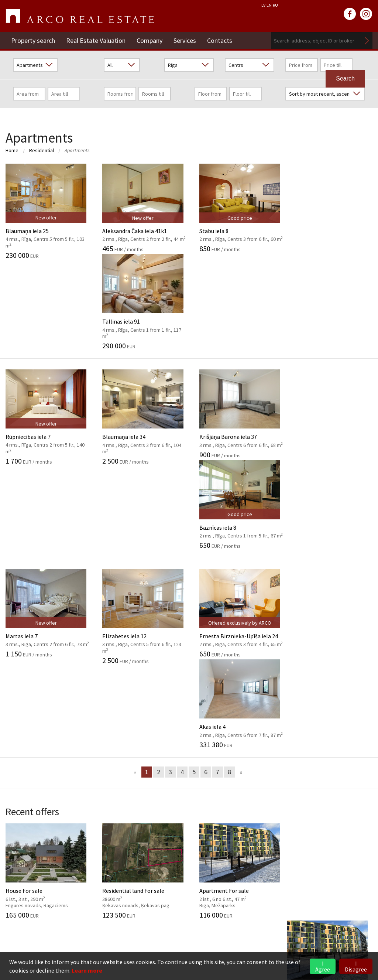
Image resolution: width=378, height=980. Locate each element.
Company (150, 40)
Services (185, 40)
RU (275, 5)
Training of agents (155, 792)
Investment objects (156, 736)
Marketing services (155, 769)
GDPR (13, 747)
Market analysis (151, 747)
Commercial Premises (286, 855)
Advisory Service (151, 758)
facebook (350, 14)
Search (367, 40)
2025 (264, 724)
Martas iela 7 (47, 438)
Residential (42, 150)
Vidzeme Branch (278, 867)
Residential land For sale (142, 612)
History (15, 724)
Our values (19, 736)
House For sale (47, 612)
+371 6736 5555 (48, 928)
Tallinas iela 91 (331, 211)
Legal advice (147, 781)
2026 (264, 713)
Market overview (292, 754)
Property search (33, 40)
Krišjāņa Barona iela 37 (236, 323)
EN (269, 5)
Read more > (357, 878)
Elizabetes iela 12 (142, 441)
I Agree (323, 966)
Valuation (144, 713)
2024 (264, 736)
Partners (17, 758)
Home (12, 150)
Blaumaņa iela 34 (142, 327)
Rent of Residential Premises (295, 844)
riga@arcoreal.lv (49, 937)
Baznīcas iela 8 (331, 323)
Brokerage (145, 724)
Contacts (220, 40)
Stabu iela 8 (236, 208)
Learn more (87, 970)
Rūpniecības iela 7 (47, 327)
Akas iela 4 (331, 438)
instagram (366, 14)
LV (263, 5)
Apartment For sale (236, 612)
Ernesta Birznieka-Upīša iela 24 (236, 438)
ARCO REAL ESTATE (80, 16)
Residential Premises (284, 833)
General (16, 713)
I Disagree (356, 966)
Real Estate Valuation (96, 40)
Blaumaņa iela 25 (47, 211)
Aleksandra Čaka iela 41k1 (142, 208)
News (269, 697)
